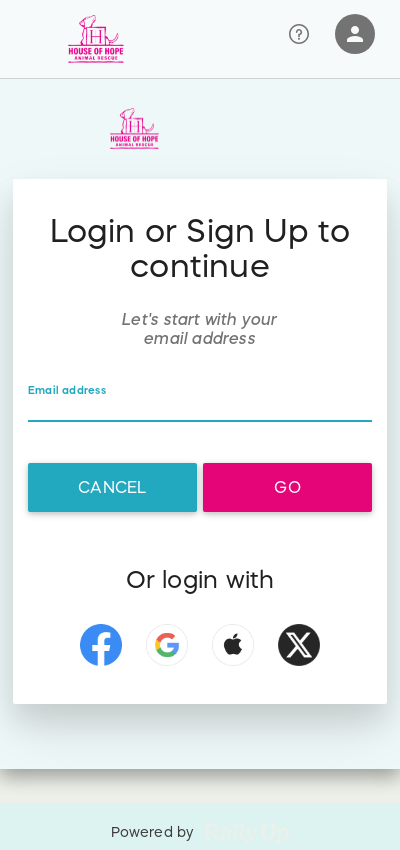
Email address (67, 390)
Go (287, 487)
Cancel (112, 487)
